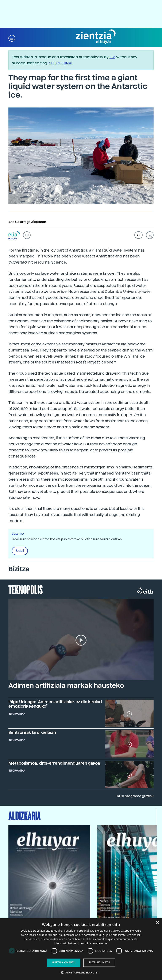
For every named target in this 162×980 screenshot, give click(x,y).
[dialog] (81, 949)
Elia (112, 57)
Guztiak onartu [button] (64, 962)
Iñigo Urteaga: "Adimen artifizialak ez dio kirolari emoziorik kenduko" (55, 704)
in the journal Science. (38, 262)
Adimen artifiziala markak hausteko (66, 686)
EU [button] (27, 235)
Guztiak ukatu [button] (99, 962)
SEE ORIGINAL (61, 63)
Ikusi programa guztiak (135, 796)
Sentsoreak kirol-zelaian (32, 733)
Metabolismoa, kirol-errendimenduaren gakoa (54, 763)
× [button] (157, 923)
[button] (12, 38)
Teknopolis (26, 589)
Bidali (20, 551)
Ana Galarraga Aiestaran (27, 222)
